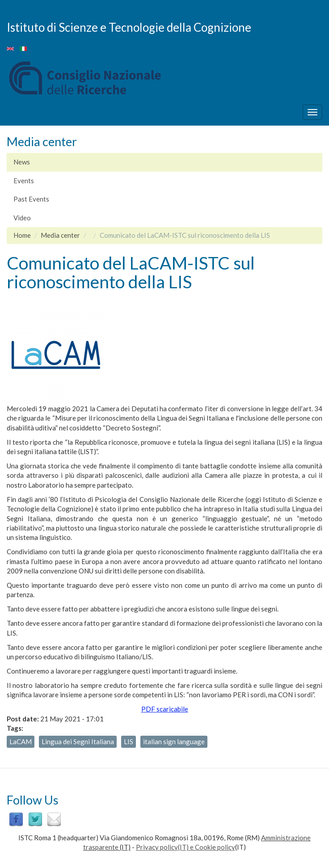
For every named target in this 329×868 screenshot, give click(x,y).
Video (22, 218)
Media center (60, 235)
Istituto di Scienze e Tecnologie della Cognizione (129, 27)
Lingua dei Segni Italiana (78, 742)
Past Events (31, 199)
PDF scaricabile (165, 709)
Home (22, 235)
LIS (129, 742)
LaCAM (21, 742)
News (22, 162)
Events (24, 181)
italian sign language (174, 742)
